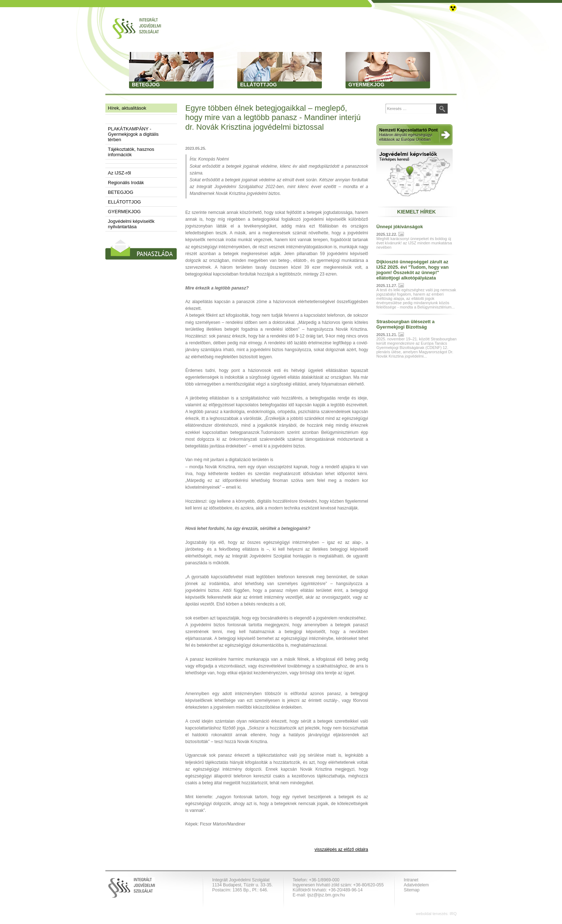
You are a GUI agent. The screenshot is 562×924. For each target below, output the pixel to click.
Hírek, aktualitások (127, 108)
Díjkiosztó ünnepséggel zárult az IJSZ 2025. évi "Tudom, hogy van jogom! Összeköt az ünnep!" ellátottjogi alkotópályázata (413, 270)
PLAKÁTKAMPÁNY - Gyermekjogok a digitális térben (133, 134)
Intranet (411, 880)
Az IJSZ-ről (119, 173)
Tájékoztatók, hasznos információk (131, 152)
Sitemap (411, 890)
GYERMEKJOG (124, 212)
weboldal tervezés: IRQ (436, 914)
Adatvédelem (416, 885)
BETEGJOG (121, 192)
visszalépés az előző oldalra (341, 849)
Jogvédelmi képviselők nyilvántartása (131, 224)
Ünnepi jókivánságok (400, 227)
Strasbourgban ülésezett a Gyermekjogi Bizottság (406, 324)
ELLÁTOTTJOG (124, 202)
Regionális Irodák (126, 183)
